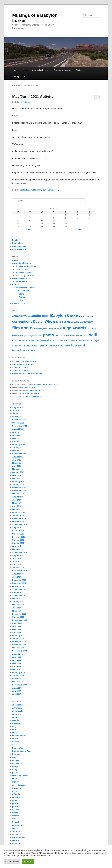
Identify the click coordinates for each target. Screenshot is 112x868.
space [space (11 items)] (29, 345)
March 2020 (17, 478)
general (16, 773)
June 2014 (17, 562)
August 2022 (18, 429)
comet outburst (19, 736)
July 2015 (17, 546)
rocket (15, 813)
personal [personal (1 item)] (27, 336)
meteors (16, 782)
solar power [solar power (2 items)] (18, 346)
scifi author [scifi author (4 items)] (19, 341)
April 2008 (17, 666)
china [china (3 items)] (82, 316)
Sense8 (16, 822)
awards (16, 720)
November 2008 (19, 645)
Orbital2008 (17, 797)
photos (15, 800)
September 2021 (20, 454)
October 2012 (18, 586)
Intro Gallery (21, 282)
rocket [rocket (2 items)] (79, 336)
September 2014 (20, 552)
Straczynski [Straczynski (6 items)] (79, 346)
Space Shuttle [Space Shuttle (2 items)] (53, 346)
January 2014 (18, 568)
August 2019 (18, 497)
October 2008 (18, 648)
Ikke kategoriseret (20, 776)
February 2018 (19, 531)
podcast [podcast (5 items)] (60, 336)
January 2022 (18, 447)
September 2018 (20, 525)
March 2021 (17, 469)
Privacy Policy (19, 77)
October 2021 (18, 451)
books (23, 190)
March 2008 (17, 669)
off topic (16, 794)
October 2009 (18, 617)
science (16, 816)
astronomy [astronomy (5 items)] (19, 316)
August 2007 (18, 688)
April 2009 (17, 632)
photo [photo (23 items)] (48, 335)
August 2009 (18, 623)
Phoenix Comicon (23, 272)
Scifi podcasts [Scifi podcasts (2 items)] (33, 341)
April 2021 (17, 466)
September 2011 (20, 595)
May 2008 (16, 663)
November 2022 (19, 420)
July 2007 (17, 691)
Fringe (15, 766)
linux (14, 779)
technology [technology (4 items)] (19, 350)
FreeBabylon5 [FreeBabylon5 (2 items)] (41, 329)
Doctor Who (18, 748)
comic (15, 739)
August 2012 (18, 592)
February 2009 (19, 636)
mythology (17, 788)
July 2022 (17, 432)
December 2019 (19, 488)
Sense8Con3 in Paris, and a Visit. (43, 384)
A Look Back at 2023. (22, 368)
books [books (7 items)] (74, 316)
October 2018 (18, 521)
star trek (16, 831)
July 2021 (17, 460)
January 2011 (18, 602)
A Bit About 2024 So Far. (23, 364)
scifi (45, 190)
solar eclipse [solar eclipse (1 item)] (94, 341)
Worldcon (17, 843)
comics (16, 742)
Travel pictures (22, 291)
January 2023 (18, 414)
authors (16, 717)
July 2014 (17, 559)
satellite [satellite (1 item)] (85, 336)
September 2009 (20, 620)
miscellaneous (19, 785)
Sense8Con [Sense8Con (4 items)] (57, 341)
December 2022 (19, 417)
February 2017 (19, 537)
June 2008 (17, 660)
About (25, 70)
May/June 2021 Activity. (33, 97)
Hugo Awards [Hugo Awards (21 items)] (74, 328)
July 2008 (17, 657)
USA (21, 300)
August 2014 (18, 555)
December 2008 (19, 642)
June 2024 (17, 411)
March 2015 (17, 549)
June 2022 (17, 435)
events (15, 757)
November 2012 (19, 583)
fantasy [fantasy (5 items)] (88, 322)
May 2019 (16, 503)
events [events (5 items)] (66, 322)
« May (29, 229)
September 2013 (20, 571)
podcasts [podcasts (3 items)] (70, 336)
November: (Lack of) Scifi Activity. (28, 374)
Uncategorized (19, 837)
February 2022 (19, 444)
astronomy (17, 708)
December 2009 (19, 614)
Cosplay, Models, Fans (26, 266)
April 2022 (17, 441)
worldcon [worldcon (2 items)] (30, 350)
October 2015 (18, 543)
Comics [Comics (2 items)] (89, 316)
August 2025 (18, 408)
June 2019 (17, 500)
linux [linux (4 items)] (94, 329)
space (15, 828)
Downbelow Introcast (63, 70)
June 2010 (17, 608)
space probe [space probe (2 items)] (40, 346)
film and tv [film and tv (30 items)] (23, 328)
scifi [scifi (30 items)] (93, 335)
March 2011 (17, 598)
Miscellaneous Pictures (26, 288)
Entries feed (18, 243)
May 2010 (16, 611)
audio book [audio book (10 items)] (41, 316)
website (16, 840)
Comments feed (19, 246)
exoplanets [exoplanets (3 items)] (77, 322)
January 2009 (18, 639)
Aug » (79, 229)
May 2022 (16, 438)
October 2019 (18, 494)
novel (15, 791)
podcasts (16, 807)
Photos (79, 70)
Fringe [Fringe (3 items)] (51, 329)
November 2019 (19, 491)
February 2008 (19, 672)
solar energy (18, 825)
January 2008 (18, 676)
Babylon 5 (17, 723)
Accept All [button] (28, 861)
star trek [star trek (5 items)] (65, 346)
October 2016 (18, 540)
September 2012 (20, 589)
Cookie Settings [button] (12, 861)
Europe (22, 297)
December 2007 (19, 679)
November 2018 (19, 518)
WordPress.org (19, 249)
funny (15, 769)
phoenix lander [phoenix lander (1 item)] (37, 336)
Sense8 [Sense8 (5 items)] (45, 340)
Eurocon (16, 754)
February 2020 (19, 481)
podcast (16, 803)
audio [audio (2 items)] (29, 316)
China (21, 294)
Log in (15, 240)
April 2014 (17, 565)
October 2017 (18, 534)
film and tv (38, 190)
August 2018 (18, 528)
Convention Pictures (41, 70)
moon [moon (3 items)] (20, 336)
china (15, 733)
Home (16, 70)
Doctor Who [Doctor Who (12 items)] (43, 322)
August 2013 (18, 574)
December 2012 (19, 580)
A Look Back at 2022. (22, 371)
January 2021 (18, 472)
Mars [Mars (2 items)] (15, 336)
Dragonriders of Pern (22, 751)
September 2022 (20, 426)
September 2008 (20, 651)
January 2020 (18, 485)
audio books (18, 711)
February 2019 (19, 512)
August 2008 (18, 654)
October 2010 (18, 605)
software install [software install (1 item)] (83, 341)
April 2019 (17, 506)
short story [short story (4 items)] (70, 341)
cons (14, 745)
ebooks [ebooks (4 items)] (57, 322)
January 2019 (18, 515)
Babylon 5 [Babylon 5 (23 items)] (60, 315)
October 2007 (18, 682)
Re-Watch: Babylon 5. (30, 394)
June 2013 (17, 577)
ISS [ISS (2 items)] (89, 329)
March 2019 (17, 509)
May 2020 (16, 475)
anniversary (18, 705)
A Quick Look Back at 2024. (25, 361)
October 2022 (18, 423)
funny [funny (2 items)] (58, 329)
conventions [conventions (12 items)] (22, 322)
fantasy (29, 190)
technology (17, 834)
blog (14, 726)
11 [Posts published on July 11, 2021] (89, 218)
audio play (17, 714)
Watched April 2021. (29, 388)
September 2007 (20, 685)
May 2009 (16, 629)
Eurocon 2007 (22, 269)
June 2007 (17, 694)
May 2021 (16, 463)
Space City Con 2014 (25, 275)
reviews (16, 810)
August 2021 (18, 457)
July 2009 (17, 626)
